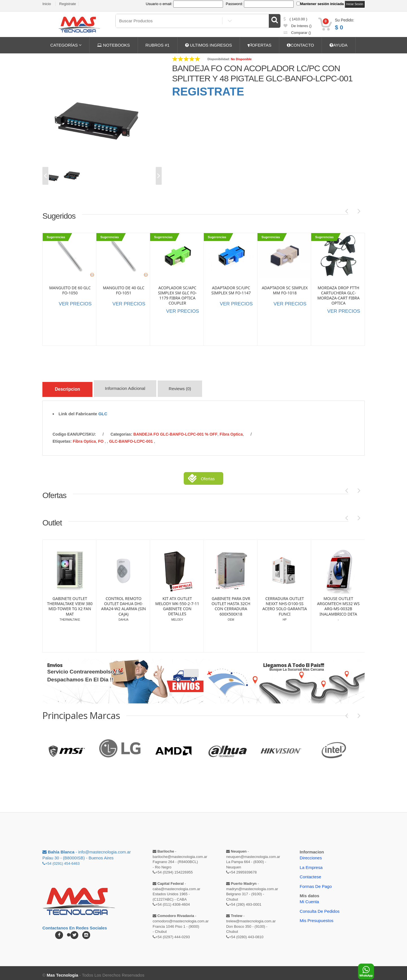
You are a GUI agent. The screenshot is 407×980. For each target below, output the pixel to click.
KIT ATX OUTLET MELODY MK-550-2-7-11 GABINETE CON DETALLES (231, 602)
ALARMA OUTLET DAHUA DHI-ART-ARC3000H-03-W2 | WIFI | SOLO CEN (70, 602)
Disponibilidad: (219, 59)
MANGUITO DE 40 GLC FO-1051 (124, 290)
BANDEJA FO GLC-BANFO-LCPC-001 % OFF (175, 430)
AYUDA (339, 45)
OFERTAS (259, 45)
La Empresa (311, 863)
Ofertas (208, 474)
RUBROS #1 (158, 45)
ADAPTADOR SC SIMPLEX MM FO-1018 (285, 290)
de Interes (298, 26)
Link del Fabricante (78, 409)
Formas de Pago (316, 882)
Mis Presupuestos (316, 916)
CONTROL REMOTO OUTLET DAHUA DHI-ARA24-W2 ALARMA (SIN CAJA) (177, 602)
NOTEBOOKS (113, 45)
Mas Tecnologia (62, 971)
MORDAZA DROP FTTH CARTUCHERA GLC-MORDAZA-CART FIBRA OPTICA (338, 296)
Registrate (68, 4)
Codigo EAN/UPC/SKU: (74, 430)
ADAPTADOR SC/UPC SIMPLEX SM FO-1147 (231, 290)
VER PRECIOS (75, 304)
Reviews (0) (188, 389)
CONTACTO (300, 45)
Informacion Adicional (132, 389)
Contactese (310, 873)
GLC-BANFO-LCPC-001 (132, 437)
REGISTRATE (208, 92)
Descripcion (70, 388)
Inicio (47, 4)
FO (101, 437)
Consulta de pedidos (320, 907)
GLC (103, 409)
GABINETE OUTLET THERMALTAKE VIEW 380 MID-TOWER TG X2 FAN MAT (124, 602)
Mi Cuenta (309, 897)
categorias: (121, 430)
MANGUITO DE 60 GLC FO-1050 (70, 290)
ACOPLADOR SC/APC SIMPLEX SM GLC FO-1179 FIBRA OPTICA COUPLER (177, 296)
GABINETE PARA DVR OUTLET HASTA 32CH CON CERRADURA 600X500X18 (284, 602)
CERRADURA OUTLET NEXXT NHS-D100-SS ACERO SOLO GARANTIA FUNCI (338, 602)
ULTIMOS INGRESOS (209, 45)
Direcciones (311, 854)
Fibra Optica (231, 430)
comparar (297, 33)
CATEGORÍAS (66, 45)
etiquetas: (62, 437)
